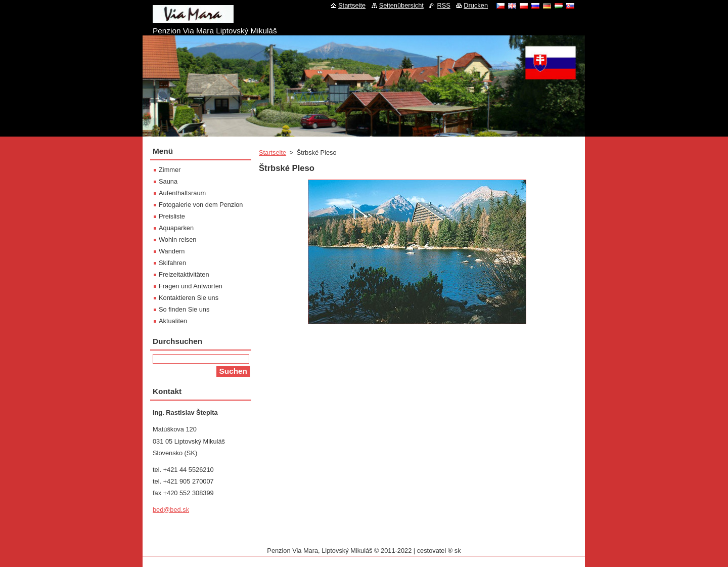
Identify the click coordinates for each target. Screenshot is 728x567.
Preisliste (172, 216)
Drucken (476, 5)
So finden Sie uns (184, 309)
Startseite (272, 152)
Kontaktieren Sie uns (189, 298)
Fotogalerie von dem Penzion (201, 205)
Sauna (168, 181)
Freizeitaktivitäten (184, 274)
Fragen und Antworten (191, 286)
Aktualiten (173, 321)
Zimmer (170, 170)
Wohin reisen (177, 239)
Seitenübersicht (401, 5)
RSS (443, 5)
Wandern (172, 251)
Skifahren (172, 263)
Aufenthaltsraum (182, 193)
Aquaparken (176, 228)
